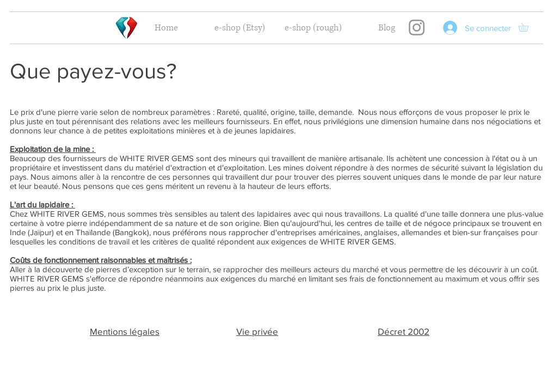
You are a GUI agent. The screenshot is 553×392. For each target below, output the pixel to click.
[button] (527, 27)
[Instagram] (417, 27)
